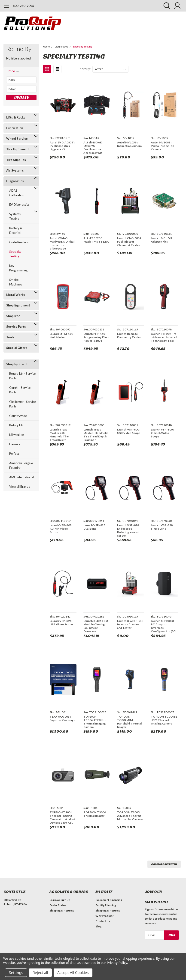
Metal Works (16, 295)
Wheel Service (17, 139)
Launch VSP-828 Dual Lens (94, 527)
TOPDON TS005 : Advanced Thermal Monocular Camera (130, 816)
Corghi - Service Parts (20, 390)
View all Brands (20, 487)
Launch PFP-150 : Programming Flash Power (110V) (96, 337)
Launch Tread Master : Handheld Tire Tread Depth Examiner (95, 435)
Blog (98, 926)
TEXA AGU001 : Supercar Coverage (63, 718)
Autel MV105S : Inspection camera (129, 144)
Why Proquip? (105, 916)
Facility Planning (106, 905)
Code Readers (19, 242)
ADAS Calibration (17, 193)
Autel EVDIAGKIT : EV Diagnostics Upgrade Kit (62, 146)
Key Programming (18, 268)
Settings (16, 973)
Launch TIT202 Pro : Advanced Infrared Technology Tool (164, 337)
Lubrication (15, 128)
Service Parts (16, 327)
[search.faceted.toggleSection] (14, 71)
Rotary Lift (16, 425)
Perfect (14, 454)
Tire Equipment (18, 149)
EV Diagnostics (19, 205)
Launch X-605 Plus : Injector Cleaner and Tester (130, 624)
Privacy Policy (117, 963)
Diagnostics (15, 181)
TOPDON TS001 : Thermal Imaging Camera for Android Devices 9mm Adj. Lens (63, 817)
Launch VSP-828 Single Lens (162, 527)
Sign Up (65, 900)
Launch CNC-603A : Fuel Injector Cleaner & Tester (130, 242)
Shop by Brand (17, 364)
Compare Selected (164, 864)
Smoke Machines (16, 282)
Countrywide (18, 416)
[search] (166, 6)
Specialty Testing (15, 254)
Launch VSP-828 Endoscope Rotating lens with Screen (129, 530)
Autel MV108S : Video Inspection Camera (162, 146)
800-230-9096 (23, 6)
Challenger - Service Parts (23, 404)
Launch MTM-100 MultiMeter (61, 336)
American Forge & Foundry (21, 465)
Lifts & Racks (16, 117)
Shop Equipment (18, 305)
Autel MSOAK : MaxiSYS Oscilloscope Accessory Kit (93, 148)
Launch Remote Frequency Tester (129, 336)
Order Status (58, 905)
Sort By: (85, 69)
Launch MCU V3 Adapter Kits (161, 240)
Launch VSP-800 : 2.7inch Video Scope (162, 433)
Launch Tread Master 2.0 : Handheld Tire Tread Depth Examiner (59, 435)
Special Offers (17, 348)
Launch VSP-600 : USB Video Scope (129, 431)
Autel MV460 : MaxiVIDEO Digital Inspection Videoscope (62, 243)
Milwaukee (17, 435)
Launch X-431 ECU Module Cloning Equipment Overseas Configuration (96, 626)
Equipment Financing (109, 900)
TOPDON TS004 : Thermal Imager (95, 814)
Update (21, 97)
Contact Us (103, 921)
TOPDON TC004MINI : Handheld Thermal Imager (129, 722)
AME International (21, 477)
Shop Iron (13, 316)
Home (46, 47)
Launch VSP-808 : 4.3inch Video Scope (61, 529)
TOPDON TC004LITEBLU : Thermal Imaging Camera (95, 722)
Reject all (40, 973)
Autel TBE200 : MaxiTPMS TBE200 (96, 240)
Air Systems (15, 170)
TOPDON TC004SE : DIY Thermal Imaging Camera (164, 720)
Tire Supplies (16, 160)
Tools (10, 337)
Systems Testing (15, 216)
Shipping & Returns (62, 910)
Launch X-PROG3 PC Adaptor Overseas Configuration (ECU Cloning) (164, 626)
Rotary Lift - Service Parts (22, 376)
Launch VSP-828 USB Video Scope (61, 623)
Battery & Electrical (16, 230)
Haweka (15, 444)
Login (53, 900)
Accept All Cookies (73, 973)
